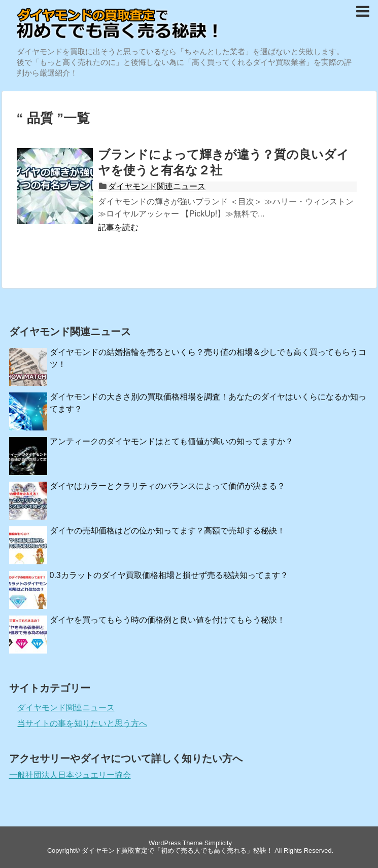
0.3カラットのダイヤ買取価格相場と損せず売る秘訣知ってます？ (169, 575)
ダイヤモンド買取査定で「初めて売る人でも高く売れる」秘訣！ (177, 851)
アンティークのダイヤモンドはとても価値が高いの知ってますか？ (171, 441)
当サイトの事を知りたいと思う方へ (82, 723)
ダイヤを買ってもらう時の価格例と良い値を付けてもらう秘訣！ (167, 620)
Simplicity (218, 843)
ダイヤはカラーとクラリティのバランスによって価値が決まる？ (167, 486)
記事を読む (118, 227)
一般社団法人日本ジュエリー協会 (70, 775)
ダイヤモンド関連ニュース (157, 186)
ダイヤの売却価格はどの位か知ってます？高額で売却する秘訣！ (167, 531)
